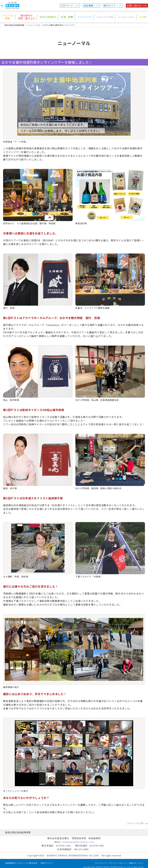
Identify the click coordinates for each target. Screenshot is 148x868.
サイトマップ (101, 863)
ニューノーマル (105, 17)
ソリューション (126, 17)
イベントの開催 (8, 17)
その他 (143, 17)
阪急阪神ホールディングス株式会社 (22, 863)
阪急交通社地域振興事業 (18, 832)
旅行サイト (113, 5)
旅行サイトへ (47, 863)
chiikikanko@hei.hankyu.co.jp (78, 842)
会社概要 (91, 5)
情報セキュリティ (136, 863)
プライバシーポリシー (117, 863)
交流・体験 (67, 17)
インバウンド (85, 17)
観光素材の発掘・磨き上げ (27, 17)
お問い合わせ (137, 5)
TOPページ (70, 5)
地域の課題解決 (48, 17)
